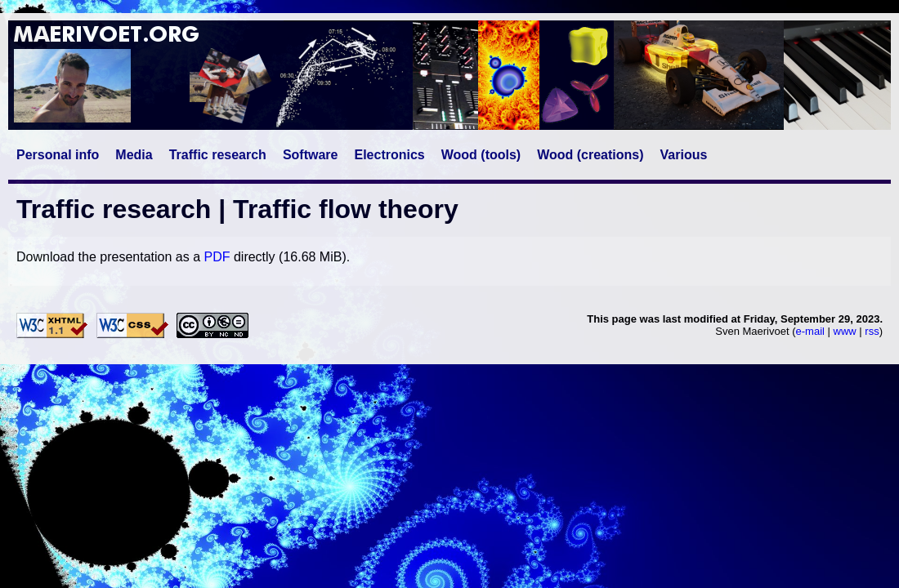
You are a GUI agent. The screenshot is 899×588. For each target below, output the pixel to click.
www (845, 331)
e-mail (810, 331)
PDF (217, 257)
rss (872, 331)
